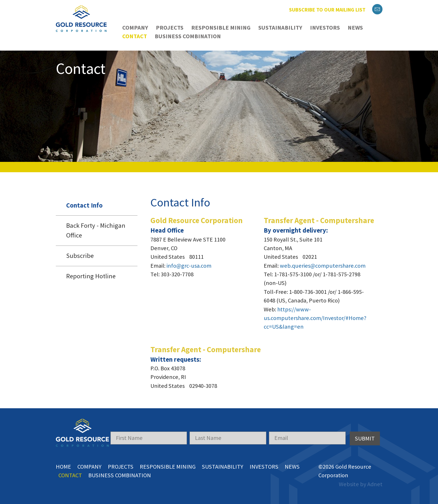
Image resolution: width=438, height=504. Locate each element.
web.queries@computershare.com (323, 266)
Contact (135, 36)
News (355, 28)
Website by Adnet (361, 484)
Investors (325, 28)
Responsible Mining (221, 28)
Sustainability (280, 28)
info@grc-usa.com (189, 266)
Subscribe (80, 256)
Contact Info (84, 205)
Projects (170, 28)
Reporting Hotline (91, 276)
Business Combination (188, 36)
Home (63, 467)
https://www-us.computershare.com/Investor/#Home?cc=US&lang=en (315, 318)
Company (135, 28)
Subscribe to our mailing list (327, 10)
